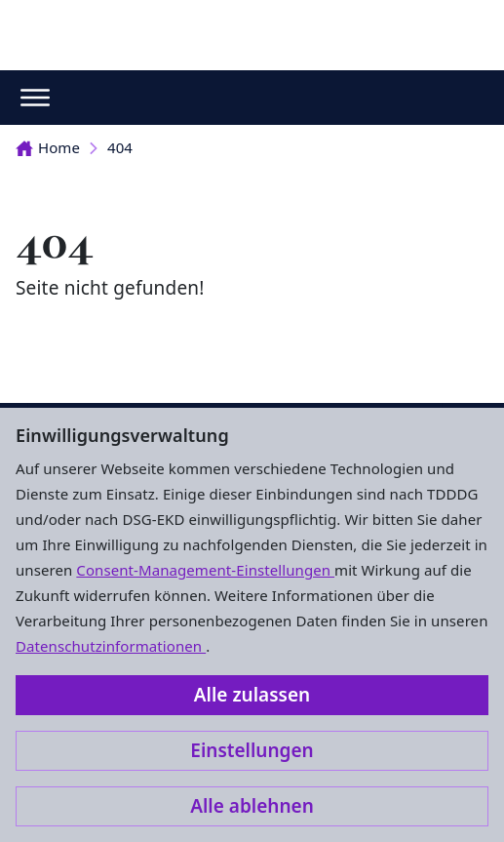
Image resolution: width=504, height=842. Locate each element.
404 (120, 147)
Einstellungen (252, 750)
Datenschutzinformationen (111, 646)
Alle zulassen (252, 695)
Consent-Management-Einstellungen (205, 570)
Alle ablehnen (252, 806)
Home (48, 147)
